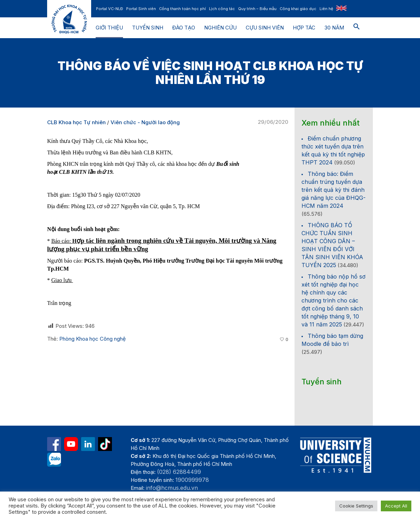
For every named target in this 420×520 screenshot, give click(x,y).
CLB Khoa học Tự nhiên (76, 122)
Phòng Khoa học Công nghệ (93, 339)
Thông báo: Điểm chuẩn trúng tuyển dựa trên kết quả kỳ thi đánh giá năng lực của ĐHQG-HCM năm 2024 (334, 190)
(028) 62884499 (179, 472)
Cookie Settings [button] (356, 506)
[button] (357, 28)
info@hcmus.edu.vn (172, 488)
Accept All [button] (396, 506)
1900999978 (192, 480)
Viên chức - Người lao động (145, 122)
